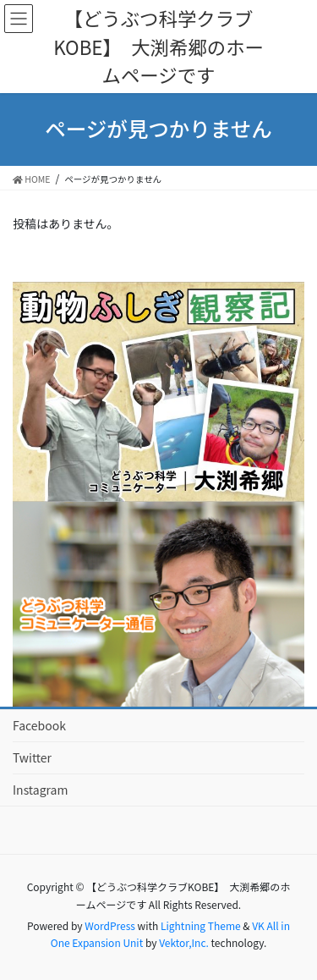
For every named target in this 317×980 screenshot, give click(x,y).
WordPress (110, 925)
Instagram (40, 790)
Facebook (39, 725)
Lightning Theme (201, 925)
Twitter (32, 757)
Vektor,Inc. (184, 942)
